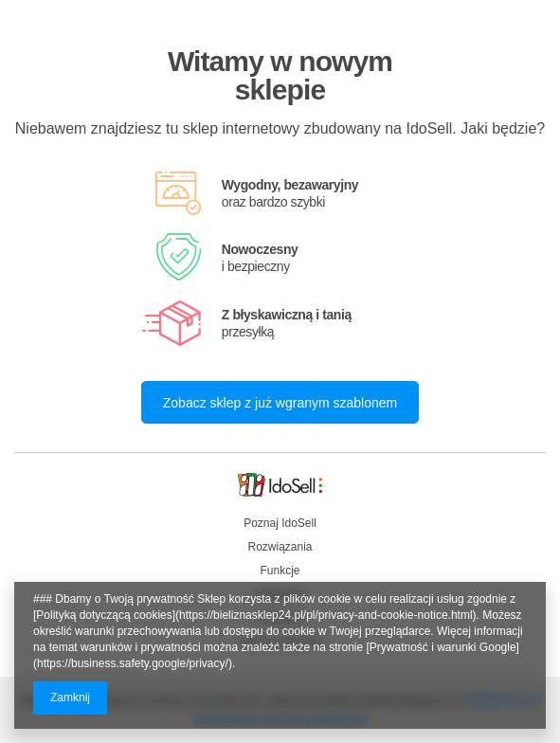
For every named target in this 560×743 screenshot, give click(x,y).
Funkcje (280, 571)
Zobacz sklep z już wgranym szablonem (280, 403)
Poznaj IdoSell (280, 523)
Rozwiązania (280, 547)
